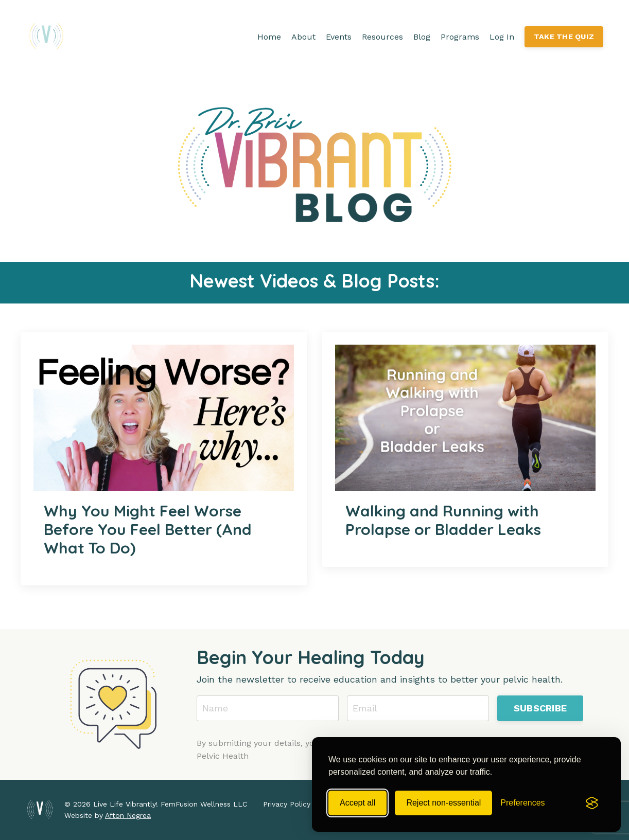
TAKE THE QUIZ (564, 37)
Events (339, 37)
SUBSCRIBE (540, 708)
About (303, 37)
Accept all (357, 803)
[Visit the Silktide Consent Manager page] (592, 803)
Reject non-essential (443, 803)
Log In (502, 37)
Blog (422, 37)
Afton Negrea (128, 815)
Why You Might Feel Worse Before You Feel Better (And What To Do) (148, 529)
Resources (382, 37)
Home (269, 37)
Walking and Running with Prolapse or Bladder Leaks (443, 520)
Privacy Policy (287, 804)
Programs (460, 37)
